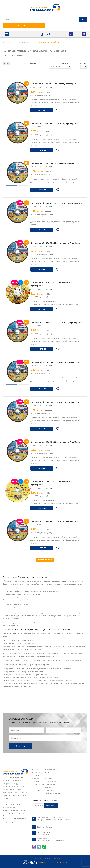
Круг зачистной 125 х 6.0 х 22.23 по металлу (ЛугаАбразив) (56, 243)
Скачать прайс (39, 784)
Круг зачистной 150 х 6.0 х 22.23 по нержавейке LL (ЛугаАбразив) (53, 483)
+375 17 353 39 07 (43, 834)
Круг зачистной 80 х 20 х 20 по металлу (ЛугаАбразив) (54, 123)
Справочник (51, 781)
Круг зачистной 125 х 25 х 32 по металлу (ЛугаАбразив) (55, 402)
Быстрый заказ (24, 26)
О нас (49, 772)
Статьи (49, 778)
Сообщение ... (16, 738)
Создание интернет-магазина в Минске (53, 862)
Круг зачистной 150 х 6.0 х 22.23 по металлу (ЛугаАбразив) (56, 442)
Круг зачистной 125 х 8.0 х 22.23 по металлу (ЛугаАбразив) (56, 322)
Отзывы (37, 781)
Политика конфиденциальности (53, 792)
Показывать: (82, 63)
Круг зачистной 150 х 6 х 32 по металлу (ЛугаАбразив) (54, 521)
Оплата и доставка (36, 774)
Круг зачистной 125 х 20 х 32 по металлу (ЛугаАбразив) (55, 362)
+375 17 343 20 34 (43, 832)
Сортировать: (66, 63)
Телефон (52, 730)
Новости (37, 778)
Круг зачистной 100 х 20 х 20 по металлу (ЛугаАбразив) (55, 163)
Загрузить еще (45, 560)
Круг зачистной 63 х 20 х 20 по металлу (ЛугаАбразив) (54, 84)
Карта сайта (38, 790)
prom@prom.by (47, 827)
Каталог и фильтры (14, 56)
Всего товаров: (30, 63)
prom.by (57, 859)
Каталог (37, 769)
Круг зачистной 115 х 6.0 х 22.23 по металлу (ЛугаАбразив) (56, 203)
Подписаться (51, 806)
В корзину (42, 110)
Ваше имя (16, 730)
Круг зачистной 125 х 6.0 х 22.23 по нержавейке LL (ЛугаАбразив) (53, 284)
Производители (52, 769)
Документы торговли (50, 786)
